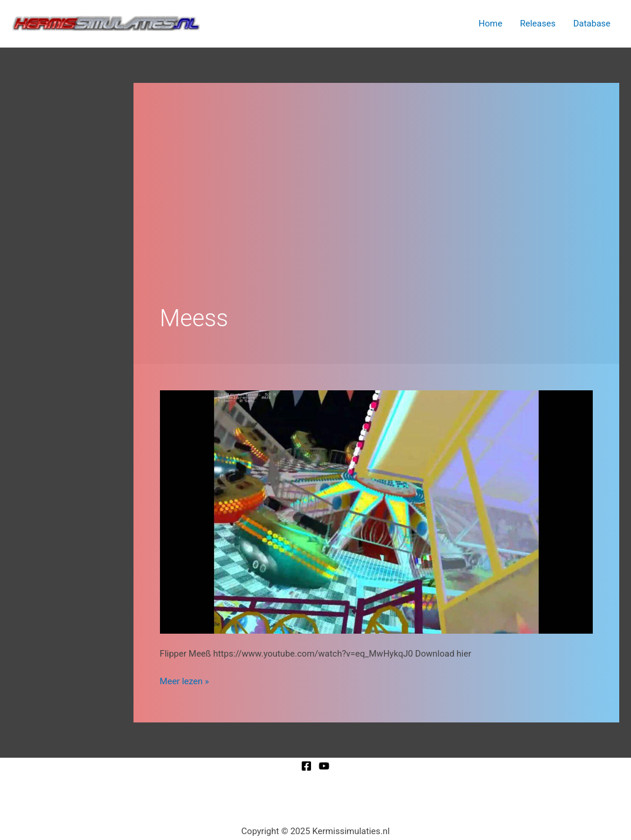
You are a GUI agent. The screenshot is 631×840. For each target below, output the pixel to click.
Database (592, 24)
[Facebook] (306, 766)
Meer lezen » (185, 680)
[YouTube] (324, 766)
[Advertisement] (376, 198)
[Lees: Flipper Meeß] (376, 511)
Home (490, 24)
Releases (537, 24)
